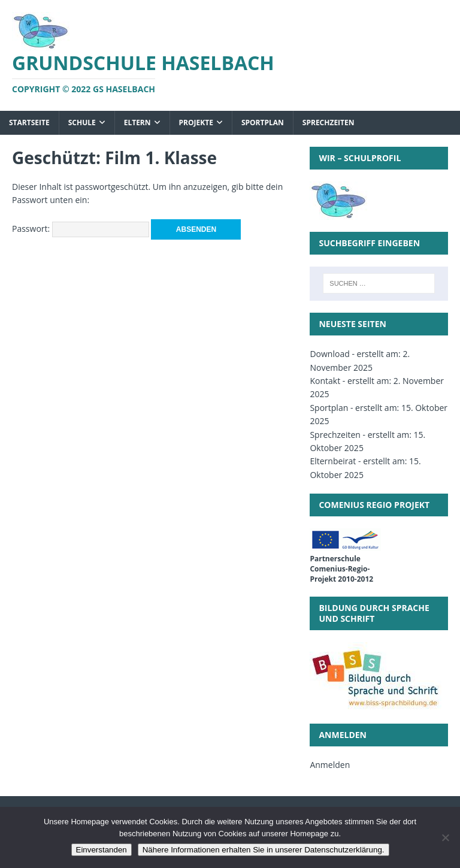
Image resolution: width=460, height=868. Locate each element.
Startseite (29, 123)
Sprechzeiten (329, 123)
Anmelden (330, 765)
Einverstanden (102, 850)
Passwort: (81, 229)
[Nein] (445, 837)
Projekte (196, 123)
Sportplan (263, 123)
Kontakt (325, 381)
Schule (82, 123)
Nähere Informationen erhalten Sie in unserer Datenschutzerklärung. (264, 850)
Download (329, 354)
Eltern (137, 123)
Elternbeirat (333, 461)
